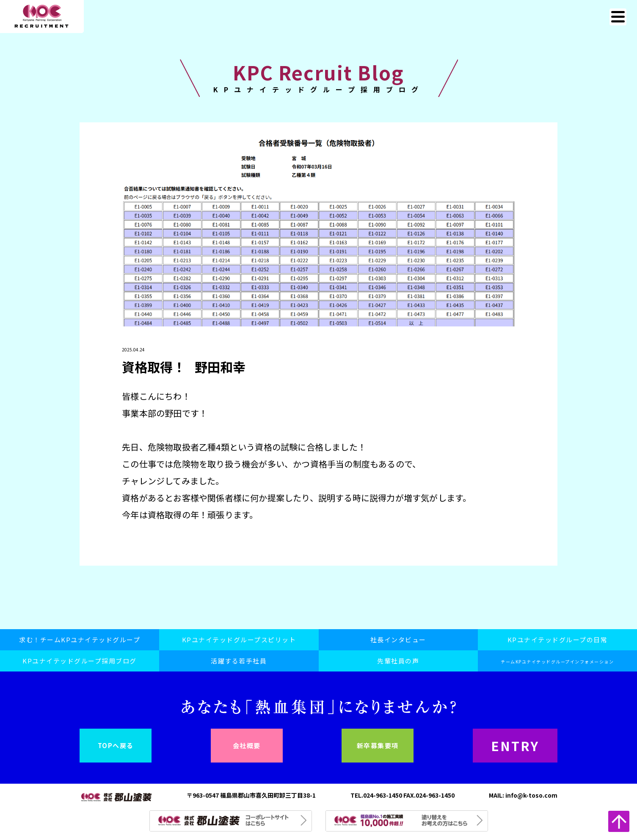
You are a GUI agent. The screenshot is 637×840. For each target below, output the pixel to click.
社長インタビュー (398, 640)
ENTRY (515, 746)
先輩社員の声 (398, 661)
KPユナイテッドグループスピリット (239, 640)
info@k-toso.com (531, 795)
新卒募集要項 (378, 745)
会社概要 (247, 745)
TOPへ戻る (116, 745)
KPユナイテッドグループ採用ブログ (80, 661)
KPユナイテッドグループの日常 (558, 640)
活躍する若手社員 (239, 661)
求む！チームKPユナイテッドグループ (80, 640)
